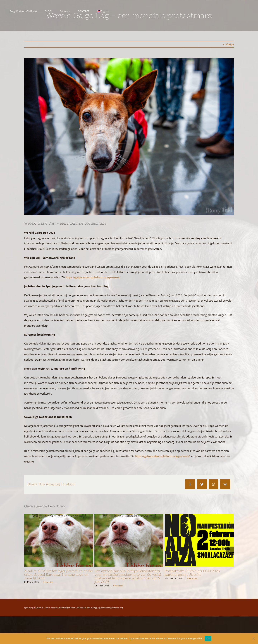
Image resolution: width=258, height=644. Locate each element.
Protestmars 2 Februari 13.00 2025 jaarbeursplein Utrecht (192, 573)
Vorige (230, 44)
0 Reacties (48, 582)
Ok (208, 638)
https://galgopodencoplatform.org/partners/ (93, 277)
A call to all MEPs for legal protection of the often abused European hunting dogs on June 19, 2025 (58, 575)
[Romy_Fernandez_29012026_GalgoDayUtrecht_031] (129, 137)
